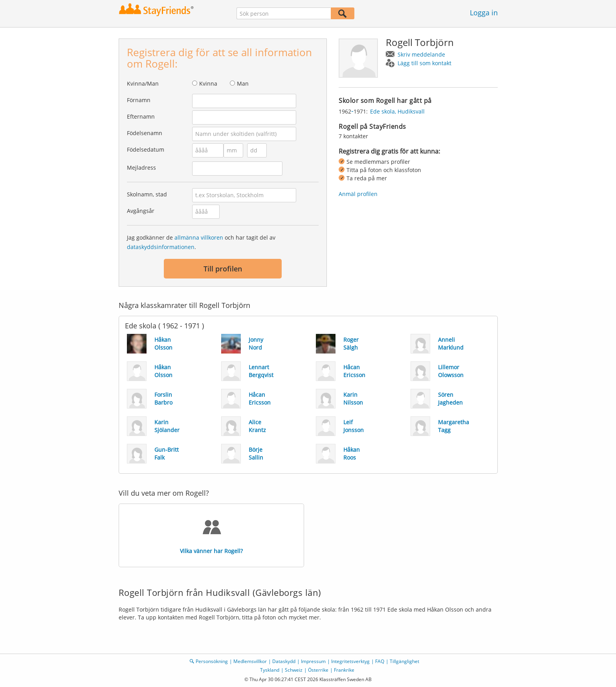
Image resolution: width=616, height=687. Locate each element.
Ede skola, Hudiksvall (397, 111)
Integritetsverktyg (350, 661)
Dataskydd (284, 661)
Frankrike (344, 670)
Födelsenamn (145, 133)
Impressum (313, 661)
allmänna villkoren (199, 237)
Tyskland (270, 670)
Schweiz (294, 670)
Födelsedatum (146, 149)
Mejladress (141, 168)
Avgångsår (141, 211)
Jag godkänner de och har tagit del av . (201, 242)
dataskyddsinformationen (161, 247)
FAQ (380, 661)
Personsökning (212, 661)
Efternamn (141, 116)
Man (243, 83)
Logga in (484, 13)
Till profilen (223, 269)
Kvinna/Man (143, 83)
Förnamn (139, 100)
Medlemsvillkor (250, 661)
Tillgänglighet (404, 661)
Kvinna (208, 83)
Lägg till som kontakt (424, 63)
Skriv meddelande (421, 54)
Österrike (318, 670)
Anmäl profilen (358, 194)
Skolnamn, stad (147, 194)
